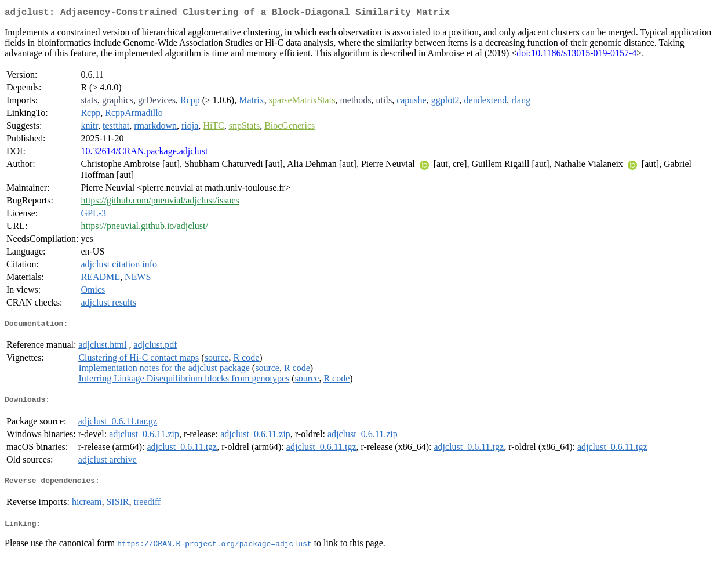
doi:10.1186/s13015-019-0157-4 (576, 55)
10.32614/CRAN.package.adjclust (144, 153)
